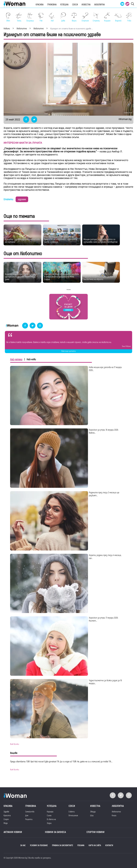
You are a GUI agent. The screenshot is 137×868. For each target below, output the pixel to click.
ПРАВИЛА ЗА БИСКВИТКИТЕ (62, 845)
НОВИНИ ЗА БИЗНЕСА (55, 832)
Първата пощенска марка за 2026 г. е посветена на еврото (100, 278)
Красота (7, 816)
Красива (39, 5)
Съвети (72, 812)
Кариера (50, 812)
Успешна (64, 5)
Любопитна (99, 5)
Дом (27, 816)
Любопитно (116, 812)
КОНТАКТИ (109, 845)
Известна (86, 5)
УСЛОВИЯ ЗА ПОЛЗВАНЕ (39, 845)
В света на (51, 819)
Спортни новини (95, 832)
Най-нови (31, 359)
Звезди (93, 812)
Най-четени (16, 359)
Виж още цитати (69, 351)
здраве (22, 199)
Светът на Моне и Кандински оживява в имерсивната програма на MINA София (61, 277)
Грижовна (52, 5)
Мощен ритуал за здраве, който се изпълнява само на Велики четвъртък (101, 241)
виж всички (15, 744)
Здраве (6, 812)
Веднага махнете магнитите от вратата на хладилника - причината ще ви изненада (61, 239)
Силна (49, 816)
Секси (75, 5)
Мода (6, 823)
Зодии (49, 823)
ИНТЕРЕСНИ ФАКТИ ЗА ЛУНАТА (23, 143)
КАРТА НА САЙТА (95, 845)
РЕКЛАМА (81, 845)
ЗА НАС (23, 845)
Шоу (92, 816)
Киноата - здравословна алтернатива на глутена (22, 241)
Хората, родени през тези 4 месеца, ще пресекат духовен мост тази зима (21, 277)
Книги (114, 816)
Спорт (6, 819)
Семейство (30, 812)
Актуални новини (13, 832)
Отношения (73, 816)
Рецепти (29, 819)
